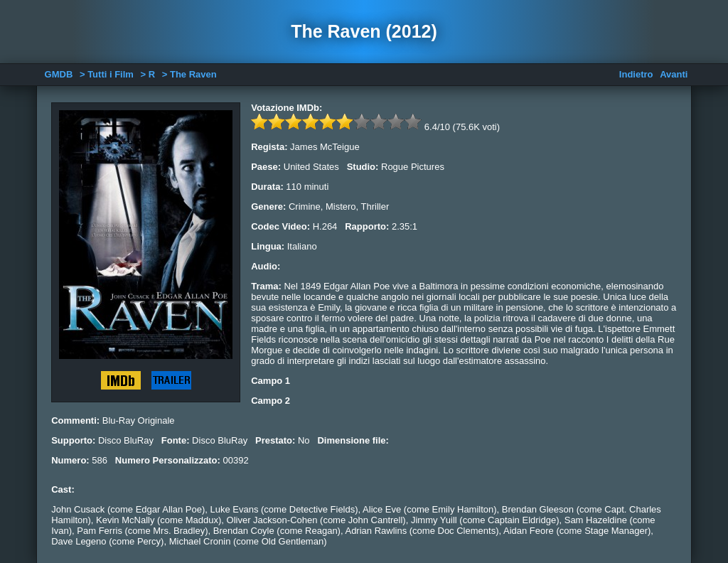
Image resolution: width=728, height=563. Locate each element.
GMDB (59, 74)
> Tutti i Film (107, 74)
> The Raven (189, 74)
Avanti (674, 74)
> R (148, 74)
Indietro (636, 74)
